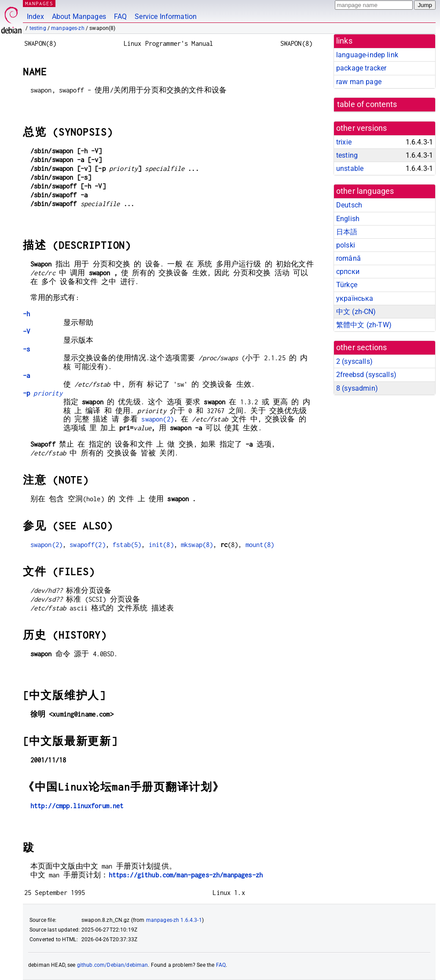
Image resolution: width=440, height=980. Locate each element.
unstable (350, 168)
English (348, 219)
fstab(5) (127, 545)
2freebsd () (366, 375)
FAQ (120, 17)
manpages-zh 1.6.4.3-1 (174, 920)
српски (348, 272)
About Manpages (79, 17)
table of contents (367, 104)
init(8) (161, 545)
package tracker (361, 68)
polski (346, 245)
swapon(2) (157, 419)
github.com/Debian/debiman (113, 965)
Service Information (166, 17)
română (348, 258)
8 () (357, 388)
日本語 (347, 232)
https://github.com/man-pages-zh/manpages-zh (186, 875)
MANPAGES (39, 3)
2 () (354, 361)
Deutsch (349, 205)
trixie (344, 142)
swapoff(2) (88, 545)
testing (38, 28)
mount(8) (260, 545)
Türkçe (347, 285)
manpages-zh (68, 28)
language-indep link (367, 55)
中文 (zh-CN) (356, 312)
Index (35, 17)
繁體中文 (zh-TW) (364, 325)
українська (355, 298)
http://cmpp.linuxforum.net (77, 806)
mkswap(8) (197, 545)
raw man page (359, 82)
